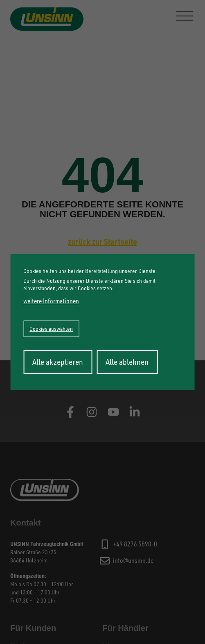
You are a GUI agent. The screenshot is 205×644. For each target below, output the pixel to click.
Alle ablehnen (127, 362)
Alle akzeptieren (58, 362)
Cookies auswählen (51, 329)
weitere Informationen (51, 301)
